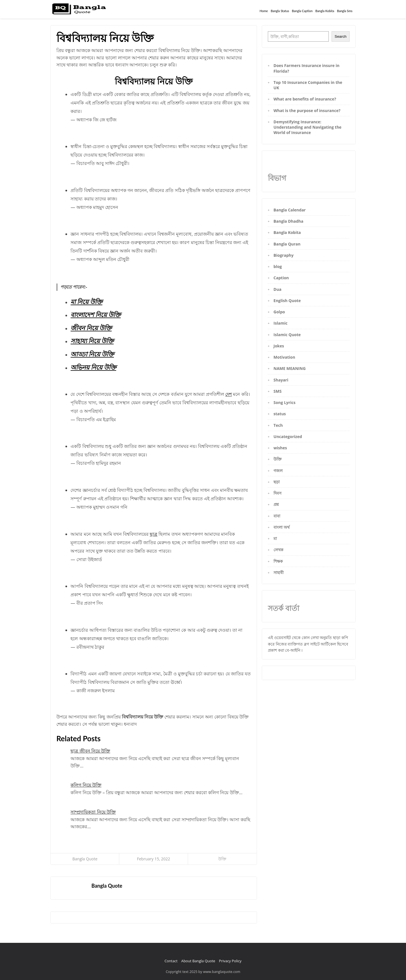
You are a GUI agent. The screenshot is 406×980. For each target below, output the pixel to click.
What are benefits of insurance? (305, 99)
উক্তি (222, 859)
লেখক (278, 550)
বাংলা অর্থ (282, 527)
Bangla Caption (302, 11)
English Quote (287, 301)
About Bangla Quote (198, 961)
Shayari (281, 380)
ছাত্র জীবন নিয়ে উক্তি (90, 751)
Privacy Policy (230, 961)
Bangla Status (280, 11)
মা (275, 538)
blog (278, 266)
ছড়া (277, 482)
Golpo (279, 312)
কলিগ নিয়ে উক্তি (86, 785)
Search (341, 36)
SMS (278, 391)
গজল (278, 471)
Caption (281, 278)
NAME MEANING (290, 368)
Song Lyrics (284, 402)
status (280, 414)
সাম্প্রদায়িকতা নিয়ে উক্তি (93, 812)
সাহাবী (279, 572)
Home (264, 11)
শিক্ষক (278, 561)
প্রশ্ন (276, 504)
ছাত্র (154, 534)
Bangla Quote (85, 859)
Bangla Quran (287, 244)
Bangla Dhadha (288, 221)
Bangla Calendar (290, 210)
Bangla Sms (345, 11)
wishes (280, 448)
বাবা (277, 516)
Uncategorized (288, 437)
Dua (277, 289)
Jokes (279, 346)
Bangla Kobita (325, 11)
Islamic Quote (287, 335)
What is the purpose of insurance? (307, 110)
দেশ (229, 394)
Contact (171, 961)
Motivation (284, 357)
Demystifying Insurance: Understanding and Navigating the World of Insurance (307, 127)
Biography (283, 255)
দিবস (277, 493)
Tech (278, 425)
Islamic (281, 323)
